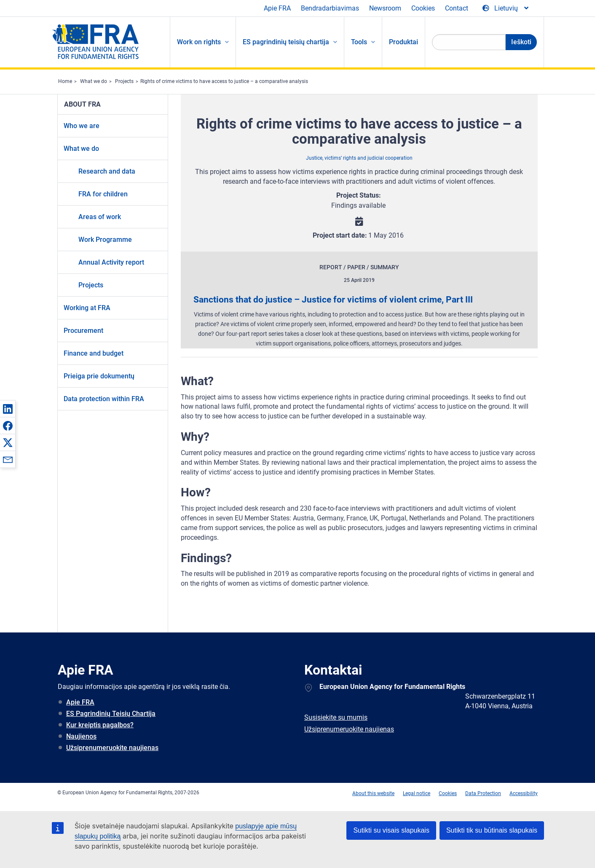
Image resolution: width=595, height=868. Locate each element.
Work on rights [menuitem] (199, 42)
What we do (94, 81)
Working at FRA (87, 308)
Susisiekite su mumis (336, 717)
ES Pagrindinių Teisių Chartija (111, 714)
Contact (457, 8)
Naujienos (81, 736)
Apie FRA (277, 8)
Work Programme (105, 240)
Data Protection (483, 793)
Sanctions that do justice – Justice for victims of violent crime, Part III (333, 300)
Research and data (107, 171)
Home (65, 81)
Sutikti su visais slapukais (391, 830)
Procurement (83, 331)
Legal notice (417, 793)
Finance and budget (94, 353)
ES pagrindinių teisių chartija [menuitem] (286, 42)
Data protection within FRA (104, 399)
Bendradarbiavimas (330, 8)
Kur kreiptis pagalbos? (100, 725)
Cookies (423, 8)
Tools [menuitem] (359, 42)
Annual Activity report (111, 262)
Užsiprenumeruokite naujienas (112, 748)
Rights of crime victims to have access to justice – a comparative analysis (224, 81)
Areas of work (100, 217)
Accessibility (524, 793)
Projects (124, 81)
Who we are (82, 126)
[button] (8, 409)
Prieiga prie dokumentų (99, 376)
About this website (373, 793)
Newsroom (385, 8)
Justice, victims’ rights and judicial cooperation (359, 158)
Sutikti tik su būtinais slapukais (492, 830)
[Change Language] (506, 8)
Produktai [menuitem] (403, 42)
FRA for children (103, 194)
